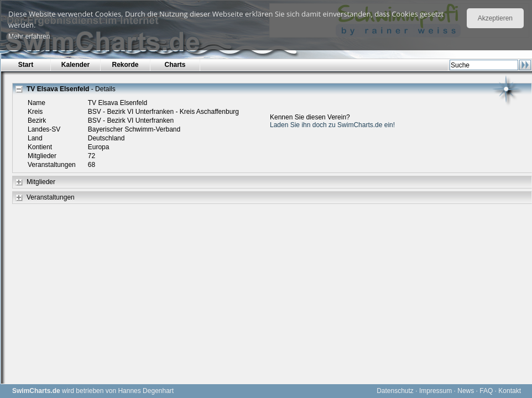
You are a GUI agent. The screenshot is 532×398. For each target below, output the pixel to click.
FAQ (486, 391)
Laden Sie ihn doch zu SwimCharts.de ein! (332, 125)
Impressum (435, 391)
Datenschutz (395, 391)
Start (26, 65)
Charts (175, 65)
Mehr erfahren (29, 36)
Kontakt (510, 391)
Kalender (75, 65)
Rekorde (125, 65)
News (466, 391)
